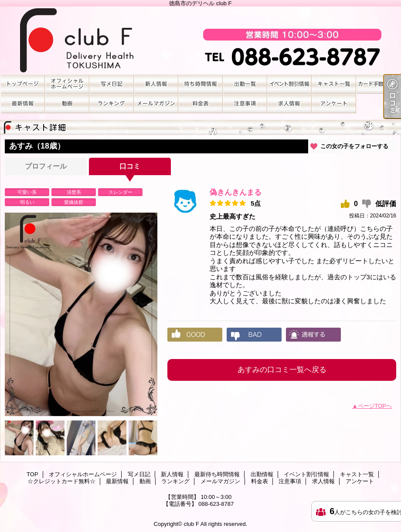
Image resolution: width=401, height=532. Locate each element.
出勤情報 (245, 84)
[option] (81, 314)
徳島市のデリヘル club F (200, 40)
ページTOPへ (375, 406)
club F (191, 524)
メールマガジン (156, 103)
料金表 (200, 103)
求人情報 (289, 103)
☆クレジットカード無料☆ (378, 84)
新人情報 (156, 84)
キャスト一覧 (334, 84)
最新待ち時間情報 (200, 84)
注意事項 (245, 103)
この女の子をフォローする (354, 146)
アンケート (334, 103)
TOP (23, 84)
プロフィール (46, 166)
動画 (67, 103)
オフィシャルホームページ (67, 84)
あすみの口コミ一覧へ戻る (282, 370)
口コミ (130, 166)
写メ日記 (112, 84)
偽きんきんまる (236, 192)
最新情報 (23, 103)
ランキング (112, 103)
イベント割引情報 (289, 84)
